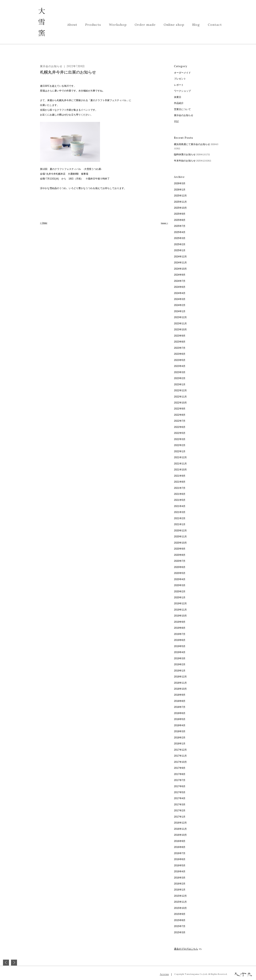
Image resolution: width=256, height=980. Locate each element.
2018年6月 (180, 713)
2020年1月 (180, 598)
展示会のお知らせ (51, 66)
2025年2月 (180, 244)
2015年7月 (180, 926)
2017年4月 (180, 798)
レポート (179, 85)
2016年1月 (180, 890)
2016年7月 (180, 853)
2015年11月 (180, 902)
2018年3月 (180, 731)
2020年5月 (180, 573)
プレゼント (180, 79)
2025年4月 (180, 232)
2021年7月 (180, 488)
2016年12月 (180, 823)
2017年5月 (180, 792)
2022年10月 (180, 403)
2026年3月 (180, 183)
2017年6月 (180, 786)
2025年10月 (180, 208)
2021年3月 (180, 512)
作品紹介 (179, 103)
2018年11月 (180, 683)
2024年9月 (180, 275)
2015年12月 (180, 896)
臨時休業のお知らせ (185, 154)
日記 (176, 122)
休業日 (178, 97)
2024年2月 (180, 305)
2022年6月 (180, 427)
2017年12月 (180, 750)
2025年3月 (180, 238)
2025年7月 (180, 226)
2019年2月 (180, 664)
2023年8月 (180, 342)
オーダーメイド (182, 73)
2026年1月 (180, 190)
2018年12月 (180, 677)
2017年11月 (180, 756)
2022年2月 (180, 445)
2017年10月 (180, 762)
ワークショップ (182, 91)
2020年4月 (180, 579)
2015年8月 (180, 920)
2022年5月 (180, 433)
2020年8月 (180, 555)
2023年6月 (180, 354)
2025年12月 (180, 196)
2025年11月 (180, 202)
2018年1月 (180, 744)
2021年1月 (180, 524)
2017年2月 (180, 811)
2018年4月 (180, 725)
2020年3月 (180, 585)
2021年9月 (180, 476)
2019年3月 (180, 658)
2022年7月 (180, 421)
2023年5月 (180, 360)
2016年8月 (180, 847)
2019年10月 (180, 616)
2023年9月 (180, 336)
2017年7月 (180, 780)
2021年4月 (180, 506)
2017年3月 (180, 805)
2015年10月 (180, 908)
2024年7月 (180, 281)
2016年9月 (180, 841)
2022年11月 (180, 397)
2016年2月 (180, 884)
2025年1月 (180, 250)
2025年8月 (180, 220)
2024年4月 (180, 293)
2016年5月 (180, 865)
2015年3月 (180, 932)
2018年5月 (180, 719)
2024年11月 (180, 263)
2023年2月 (180, 378)
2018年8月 (180, 701)
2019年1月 (180, 671)
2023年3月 (180, 372)
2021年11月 (180, 464)
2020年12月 (180, 531)
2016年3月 (180, 878)
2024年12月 (180, 257)
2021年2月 (180, 518)
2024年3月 (180, 299)
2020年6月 (180, 567)
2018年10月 (180, 689)
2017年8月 (180, 774)
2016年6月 (180, 859)
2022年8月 (180, 415)
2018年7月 (180, 707)
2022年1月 (180, 451)
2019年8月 (180, 628)
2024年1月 (180, 311)
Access (164, 974)
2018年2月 (180, 738)
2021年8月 (180, 482)
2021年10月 (180, 470)
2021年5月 (180, 500)
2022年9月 (180, 409)
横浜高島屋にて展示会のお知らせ (192, 144)
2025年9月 (180, 214)
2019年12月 (180, 604)
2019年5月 (180, 646)
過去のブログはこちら (188, 949)
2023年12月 (180, 317)
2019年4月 (180, 652)
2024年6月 (180, 287)
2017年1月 (180, 817)
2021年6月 (180, 494)
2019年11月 (180, 610)
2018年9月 (180, 695)
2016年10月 (180, 835)
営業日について (182, 109)
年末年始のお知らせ (185, 161)
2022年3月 (180, 439)
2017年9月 (180, 768)
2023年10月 (180, 330)
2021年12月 (180, 457)
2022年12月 (180, 390)
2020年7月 (180, 561)
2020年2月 (180, 592)
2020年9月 (180, 549)
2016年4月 (180, 871)
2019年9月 (180, 622)
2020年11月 (180, 537)
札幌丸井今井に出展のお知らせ (68, 72)
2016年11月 (180, 829)
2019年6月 (180, 640)
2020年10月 (180, 543)
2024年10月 (180, 269)
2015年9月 (180, 914)
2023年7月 (180, 348)
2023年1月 (180, 384)
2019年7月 (180, 634)
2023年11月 (180, 324)
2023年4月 (180, 366)
